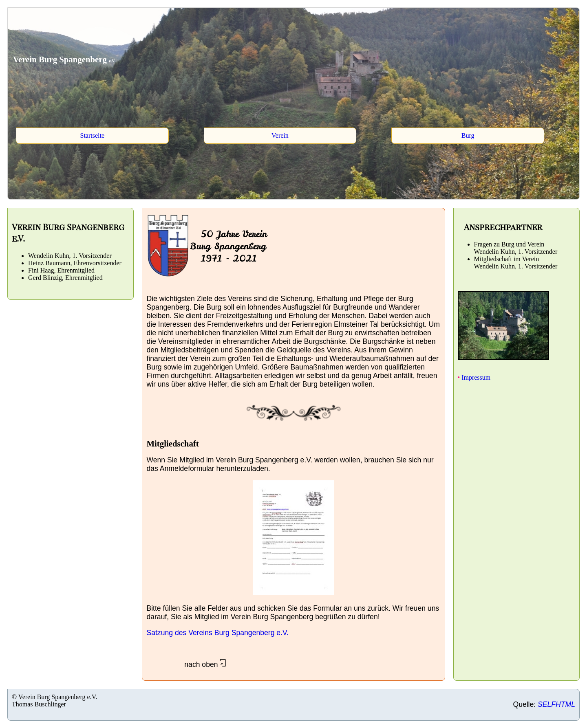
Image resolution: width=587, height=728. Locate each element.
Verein (280, 135)
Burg (468, 135)
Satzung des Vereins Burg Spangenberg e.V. (217, 633)
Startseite (92, 135)
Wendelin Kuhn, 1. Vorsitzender (516, 252)
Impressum (475, 377)
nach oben (186, 664)
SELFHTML (556, 704)
